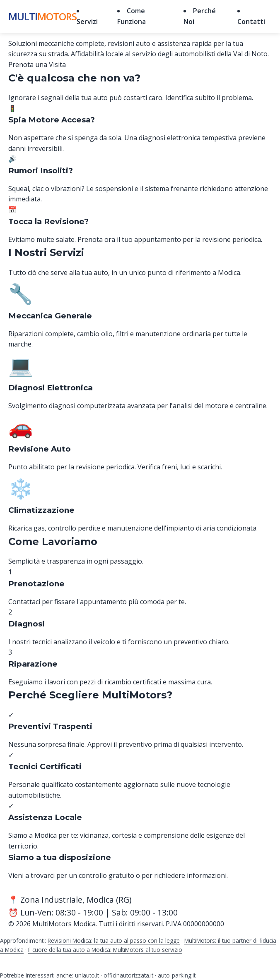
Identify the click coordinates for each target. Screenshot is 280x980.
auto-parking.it (177, 975)
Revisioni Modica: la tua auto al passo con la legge (114, 941)
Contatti (251, 22)
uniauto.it (87, 975)
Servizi (87, 22)
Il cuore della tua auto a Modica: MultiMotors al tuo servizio (105, 950)
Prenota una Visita (37, 65)
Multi (42, 16)
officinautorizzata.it (128, 975)
